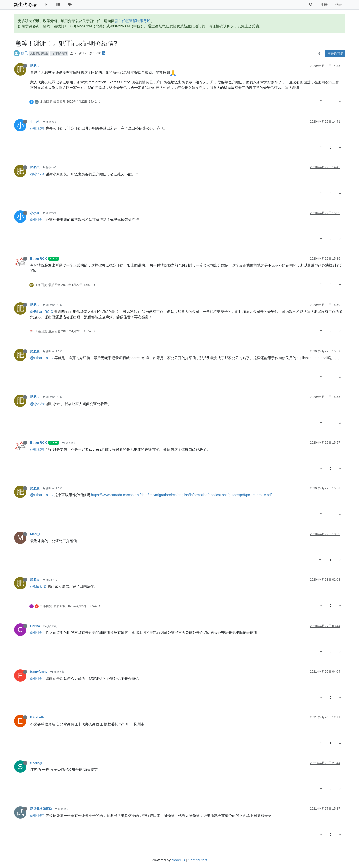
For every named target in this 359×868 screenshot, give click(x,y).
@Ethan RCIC (52, 305)
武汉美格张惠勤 (41, 809)
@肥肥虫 (49, 122)
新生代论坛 (25, 5)
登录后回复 (335, 54)
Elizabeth (37, 717)
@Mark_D (50, 580)
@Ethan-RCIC (42, 312)
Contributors (198, 860)
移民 (24, 53)
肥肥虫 (35, 66)
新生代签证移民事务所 (133, 21)
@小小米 (49, 167)
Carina (35, 626)
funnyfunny (39, 672)
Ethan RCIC (39, 259)
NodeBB (178, 860)
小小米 (35, 122)
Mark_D (36, 534)
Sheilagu (37, 763)
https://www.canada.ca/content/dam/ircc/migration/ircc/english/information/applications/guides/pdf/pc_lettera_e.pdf (181, 495)
